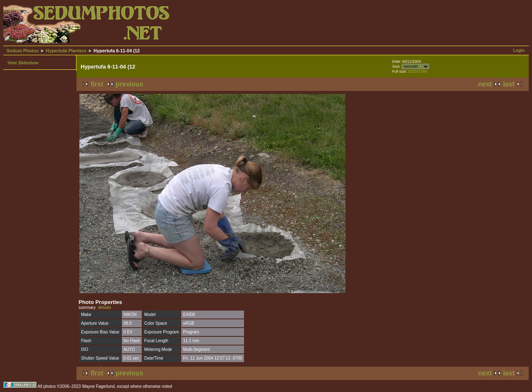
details (105, 307)
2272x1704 (417, 71)
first (97, 84)
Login (519, 50)
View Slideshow (23, 63)
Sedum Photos (23, 51)
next (485, 84)
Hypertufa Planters (66, 51)
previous (129, 84)
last (509, 84)
